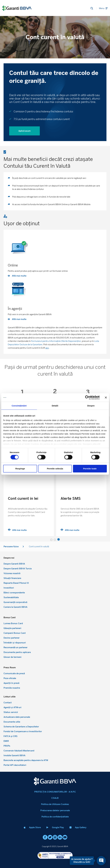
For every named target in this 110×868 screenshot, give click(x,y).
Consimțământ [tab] (19, 406)
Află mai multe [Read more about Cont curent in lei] (17, 530)
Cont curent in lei (23, 498)
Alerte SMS (71, 498)
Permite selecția (55, 469)
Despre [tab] (91, 406)
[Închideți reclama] (106, 398)
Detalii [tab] (55, 406)
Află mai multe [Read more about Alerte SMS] (70, 530)
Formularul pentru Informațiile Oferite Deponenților (56, 341)
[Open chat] (101, 861)
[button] (51, 540)
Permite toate (90, 469)
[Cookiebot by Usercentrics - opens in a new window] (87, 398)
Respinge (20, 469)
